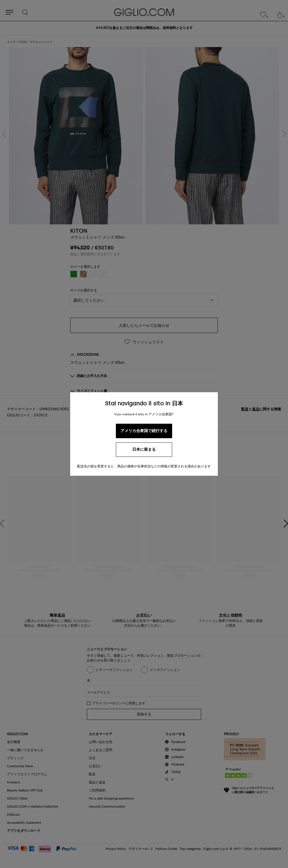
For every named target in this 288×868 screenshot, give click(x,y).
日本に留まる (144, 449)
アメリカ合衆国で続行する (144, 431)
